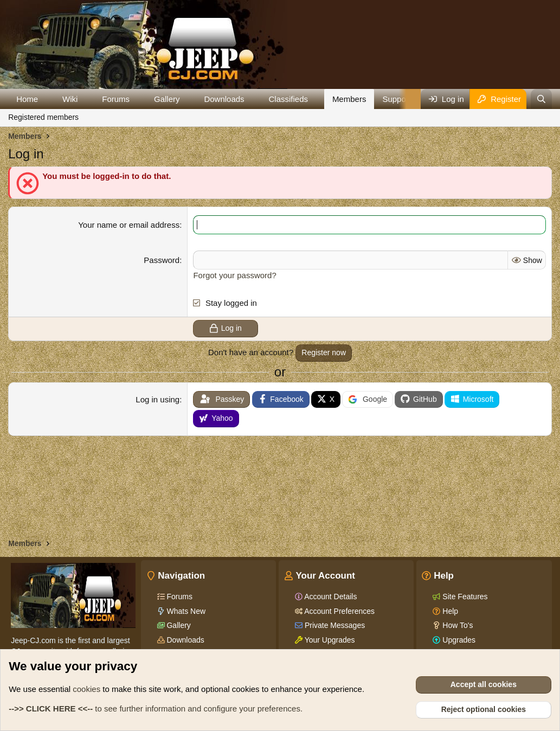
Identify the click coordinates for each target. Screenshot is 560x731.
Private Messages (334, 625)
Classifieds (288, 99)
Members (349, 99)
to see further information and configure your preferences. (156, 708)
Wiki (70, 99)
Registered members (43, 117)
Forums (116, 99)
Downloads (224, 99)
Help (449, 611)
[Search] (541, 99)
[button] (47, 99)
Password (162, 260)
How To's (456, 625)
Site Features (464, 597)
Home (27, 99)
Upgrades (458, 640)
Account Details (330, 597)
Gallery (167, 99)
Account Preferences (339, 611)
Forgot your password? (234, 275)
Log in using (157, 399)
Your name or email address (129, 225)
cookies (86, 689)
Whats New (185, 611)
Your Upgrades (329, 640)
